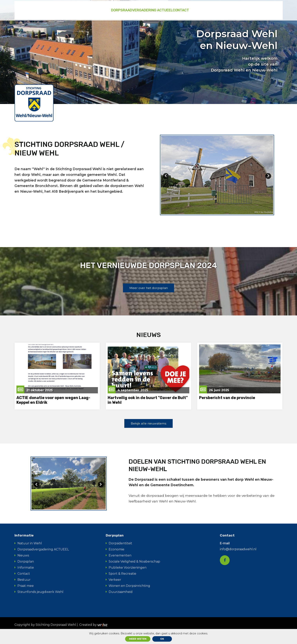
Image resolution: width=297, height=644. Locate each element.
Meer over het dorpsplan (149, 293)
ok (162, 639)
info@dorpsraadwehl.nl (238, 561)
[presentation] (166, 179)
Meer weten (138, 639)
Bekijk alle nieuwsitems (149, 429)
